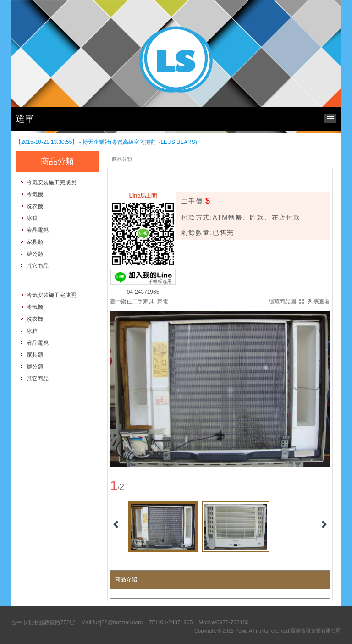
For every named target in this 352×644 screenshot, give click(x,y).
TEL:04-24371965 (170, 622)
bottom (333, 118)
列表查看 (319, 302)
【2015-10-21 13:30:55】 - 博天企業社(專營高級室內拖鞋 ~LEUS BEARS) (106, 142)
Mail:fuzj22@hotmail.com (112, 622)
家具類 (35, 242)
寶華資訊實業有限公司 (316, 631)
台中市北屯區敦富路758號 (43, 622)
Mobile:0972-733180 (223, 622)
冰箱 (32, 218)
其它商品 (38, 266)
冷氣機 (35, 194)
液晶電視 (38, 230)
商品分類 (122, 159)
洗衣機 (35, 206)
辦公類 (35, 254)
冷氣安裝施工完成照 (51, 182)
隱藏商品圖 (282, 302)
